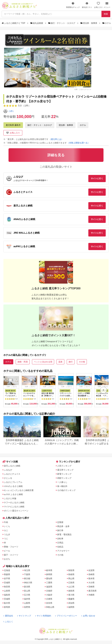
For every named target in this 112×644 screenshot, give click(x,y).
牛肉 (6, 522)
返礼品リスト (87, 5)
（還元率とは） (56, 139)
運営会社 (8, 616)
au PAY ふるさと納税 (13, 494)
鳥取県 (71, 570)
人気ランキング (64, 466)
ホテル (107, 23)
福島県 (7, 595)
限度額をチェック (73, 5)
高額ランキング (64, 478)
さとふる (8, 478)
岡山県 (71, 579)
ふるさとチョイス (12, 474)
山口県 (71, 587)
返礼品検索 (37, 23)
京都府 (49, 591)
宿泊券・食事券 (89, 23)
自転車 (60, 539)
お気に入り (98, 5)
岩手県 (7, 579)
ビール (7, 551)
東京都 (27, 579)
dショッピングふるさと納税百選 (19, 490)
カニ (6, 530)
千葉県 (27, 574)
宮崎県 (91, 587)
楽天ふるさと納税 (12, 466)
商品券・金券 (63, 526)
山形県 (7, 591)
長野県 (27, 607)
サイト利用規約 (43, 616)
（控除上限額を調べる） (78, 143)
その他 (82, 362)
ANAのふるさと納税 (13, 486)
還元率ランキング (65, 470)
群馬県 (7, 607)
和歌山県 (50, 607)
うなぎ (7, 535)
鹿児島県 (92, 591)
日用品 (60, 543)
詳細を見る (15, 37)
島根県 (71, 574)
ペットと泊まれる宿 (43, 362)
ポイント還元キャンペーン (16, 511)
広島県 (71, 583)
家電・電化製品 (64, 535)
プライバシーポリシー (66, 616)
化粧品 (60, 547)
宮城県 (7, 583)
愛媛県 (71, 599)
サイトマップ (24, 616)
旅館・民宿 (23, 362)
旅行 (71, 362)
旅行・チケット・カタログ (62, 23)
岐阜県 (49, 570)
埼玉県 (27, 570)
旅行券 (60, 530)
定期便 (60, 522)
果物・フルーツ (11, 547)
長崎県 (91, 574)
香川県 (71, 595)
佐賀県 (91, 570)
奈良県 (49, 603)
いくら (7, 526)
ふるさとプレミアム (13, 482)
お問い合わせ (88, 616)
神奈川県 (28, 583)
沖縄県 (91, 595)
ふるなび (8, 470)
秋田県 (7, 587)
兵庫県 (49, 599)
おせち (7, 559)
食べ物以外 (62, 486)
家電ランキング (64, 474)
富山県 (27, 591)
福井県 (27, 599)
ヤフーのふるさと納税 (14, 503)
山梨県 (27, 603)
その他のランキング (66, 490)
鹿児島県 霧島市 (13, 125)
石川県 (27, 595)
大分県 (91, 583)
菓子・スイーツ (11, 555)
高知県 (71, 603)
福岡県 (71, 607)
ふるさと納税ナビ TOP (14, 23)
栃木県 (7, 603)
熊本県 (91, 579)
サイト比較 (10, 462)
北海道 (7, 570)
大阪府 (49, 595)
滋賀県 (49, 587)
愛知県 (49, 579)
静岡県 (49, 574)
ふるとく (8, 622)
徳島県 (71, 591)
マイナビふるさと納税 (14, 507)
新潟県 (27, 587)
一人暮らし (62, 482)
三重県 (49, 583)
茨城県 (7, 599)
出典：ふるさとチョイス (83, 89)
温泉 (60, 362)
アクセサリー (63, 551)
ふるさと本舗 (10, 498)
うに (6, 539)
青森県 (7, 574)
